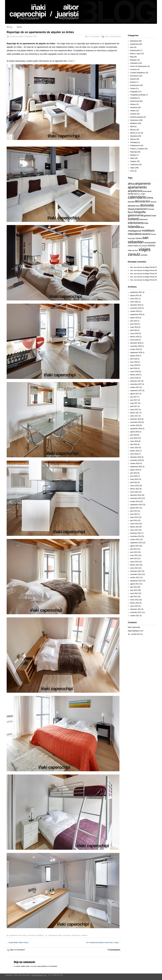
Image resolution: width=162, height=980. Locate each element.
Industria (133, 114)
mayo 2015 (134, 479)
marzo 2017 (134, 410)
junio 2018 (134, 362)
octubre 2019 (135, 311)
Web (19, 27)
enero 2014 (134, 530)
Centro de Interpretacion (139, 66)
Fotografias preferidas (138, 95)
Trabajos (133, 161)
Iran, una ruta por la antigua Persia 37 (143, 267)
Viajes (132, 168)
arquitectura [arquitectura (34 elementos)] (135, 191)
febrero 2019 (135, 337)
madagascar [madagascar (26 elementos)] (135, 231)
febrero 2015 (135, 489)
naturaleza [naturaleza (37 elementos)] (135, 234)
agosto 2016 (135, 432)
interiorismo (76, 935)
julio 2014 (134, 511)
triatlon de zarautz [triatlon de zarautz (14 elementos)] (140, 246)
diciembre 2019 (136, 305)
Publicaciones (135, 146)
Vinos (132, 171)
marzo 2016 (134, 448)
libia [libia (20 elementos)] (142, 227)
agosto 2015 (135, 470)
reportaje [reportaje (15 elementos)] (131, 238)
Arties (60, 935)
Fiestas (133, 89)
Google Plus (155, 28)
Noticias (133, 139)
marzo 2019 (134, 334)
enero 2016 (134, 454)
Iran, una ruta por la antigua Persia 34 (143, 277)
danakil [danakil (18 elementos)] (131, 202)
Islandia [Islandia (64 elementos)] (134, 227)
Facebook (134, 28)
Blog (9, 27)
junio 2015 (134, 476)
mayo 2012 (134, 593)
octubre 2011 (135, 616)
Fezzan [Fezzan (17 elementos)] (151, 209)
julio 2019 (134, 321)
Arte (132, 47)
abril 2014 (134, 521)
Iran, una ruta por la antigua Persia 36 (143, 270)
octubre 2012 (135, 578)
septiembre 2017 (136, 391)
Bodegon (133, 60)
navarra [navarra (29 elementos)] (146, 234)
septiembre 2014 (136, 505)
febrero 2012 (135, 603)
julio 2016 (134, 435)
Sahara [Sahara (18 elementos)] (139, 238)
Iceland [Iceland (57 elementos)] (133, 219)
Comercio (134, 69)
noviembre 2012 (136, 574)
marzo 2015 (134, 486)
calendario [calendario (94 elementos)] (137, 197)
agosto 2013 (135, 546)
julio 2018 (134, 359)
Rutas (132, 158)
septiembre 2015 (136, 467)
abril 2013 (134, 559)
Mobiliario (40, 935)
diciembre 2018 (136, 343)
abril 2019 (134, 330)
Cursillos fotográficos (138, 73)
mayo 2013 (134, 555)
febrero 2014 (135, 527)
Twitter (139, 28)
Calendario (134, 63)
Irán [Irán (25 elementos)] (146, 223)
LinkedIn (144, 28)
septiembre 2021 (136, 292)
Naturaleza (134, 136)
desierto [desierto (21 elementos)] (132, 206)
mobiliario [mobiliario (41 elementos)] (148, 230)
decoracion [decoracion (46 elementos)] (142, 201)
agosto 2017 (135, 394)
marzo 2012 (134, 600)
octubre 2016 (135, 425)
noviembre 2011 (136, 612)
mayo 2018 (134, 365)
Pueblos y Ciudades (137, 149)
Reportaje (134, 152)
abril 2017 (134, 406)
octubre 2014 (135, 501)
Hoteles (133, 111)
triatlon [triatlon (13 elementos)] (130, 246)
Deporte (133, 79)
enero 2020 (134, 302)
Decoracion (23, 935)
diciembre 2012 (136, 571)
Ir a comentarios (94, 37)
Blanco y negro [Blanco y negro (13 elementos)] (140, 194)
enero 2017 (134, 416)
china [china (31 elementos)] (150, 198)
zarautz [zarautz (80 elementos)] (134, 254)
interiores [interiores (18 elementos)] (143, 219)
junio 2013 (134, 552)
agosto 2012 (135, 584)
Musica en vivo (135, 133)
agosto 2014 (135, 508)
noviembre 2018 (136, 346)
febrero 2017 (135, 413)
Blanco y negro (136, 54)
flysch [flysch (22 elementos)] (131, 212)
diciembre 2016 (136, 419)
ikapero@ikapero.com (136, 631)
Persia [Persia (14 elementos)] (153, 234)
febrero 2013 (135, 565)
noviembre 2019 (136, 308)
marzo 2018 (134, 372)
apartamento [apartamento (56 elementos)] (137, 187)
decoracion (67, 935)
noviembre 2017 (136, 384)
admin (21, 37)
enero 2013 (134, 568)
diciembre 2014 (136, 495)
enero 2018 (134, 378)
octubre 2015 (135, 463)
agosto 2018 (135, 356)
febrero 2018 (135, 375)
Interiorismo (32, 935)
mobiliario (84, 935)
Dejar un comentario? (17, 950)
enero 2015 (134, 492)
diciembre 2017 (136, 381)
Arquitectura (134, 44)
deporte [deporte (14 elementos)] (153, 202)
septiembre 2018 (136, 353)
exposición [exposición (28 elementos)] (141, 209)
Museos (133, 130)
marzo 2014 (134, 524)
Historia (133, 104)
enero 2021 (134, 299)
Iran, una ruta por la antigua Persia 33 (143, 280)
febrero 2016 (135, 451)
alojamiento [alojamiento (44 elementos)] (143, 184)
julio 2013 (134, 549)
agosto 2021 (135, 295)
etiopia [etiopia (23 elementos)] (131, 209)
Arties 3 (71, 61)
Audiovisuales (135, 50)
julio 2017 (134, 397)
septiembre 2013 (136, 543)
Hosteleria (134, 108)
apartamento (53, 935)
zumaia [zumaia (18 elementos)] (144, 255)
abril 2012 (134, 597)
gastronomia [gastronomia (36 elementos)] (136, 215)
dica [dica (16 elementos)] (138, 206)
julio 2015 (134, 473)
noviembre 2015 (136, 460)
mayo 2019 (134, 327)
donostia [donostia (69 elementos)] (147, 205)
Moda (132, 127)
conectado (33, 966)
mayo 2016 (134, 441)
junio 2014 (134, 514)
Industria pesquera (137, 117)
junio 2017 (134, 400)
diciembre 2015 (136, 457)
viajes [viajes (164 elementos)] (145, 249)
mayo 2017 (134, 403)
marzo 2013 (134, 562)
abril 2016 (134, 444)
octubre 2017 (135, 387)
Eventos (133, 82)
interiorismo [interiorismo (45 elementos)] (136, 223)
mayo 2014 (134, 517)
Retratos (133, 155)
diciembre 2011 (136, 609)
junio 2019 (134, 324)
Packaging (134, 142)
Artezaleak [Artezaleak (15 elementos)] (147, 191)
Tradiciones (134, 165)
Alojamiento (14, 935)
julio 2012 (134, 587)
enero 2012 (134, 606)
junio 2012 (134, 590)
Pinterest (149, 28)
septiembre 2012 (136, 581)
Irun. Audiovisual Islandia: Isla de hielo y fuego (103, 943)
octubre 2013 (135, 540)
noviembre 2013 (136, 536)
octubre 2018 (135, 349)
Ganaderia (134, 98)
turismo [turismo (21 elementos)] (151, 245)
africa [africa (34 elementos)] (131, 184)
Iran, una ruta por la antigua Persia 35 (143, 274)
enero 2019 (134, 340)
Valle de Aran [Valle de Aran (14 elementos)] (133, 250)
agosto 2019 (135, 318)
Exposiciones (135, 85)
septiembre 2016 (136, 429)
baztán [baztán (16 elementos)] (131, 194)
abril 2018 (134, 368)
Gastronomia (135, 101)
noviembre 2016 (136, 422)
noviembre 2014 (136, 498)
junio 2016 (134, 438)
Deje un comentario (111, 37)
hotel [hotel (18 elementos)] (154, 216)
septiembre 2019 (136, 314)
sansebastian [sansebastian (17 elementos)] (150, 243)
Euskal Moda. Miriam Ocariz (18, 943)
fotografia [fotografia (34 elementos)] (140, 212)
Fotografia (134, 92)
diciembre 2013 (136, 533)
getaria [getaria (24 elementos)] (148, 215)
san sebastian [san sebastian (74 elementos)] (138, 240)
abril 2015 (134, 482)
